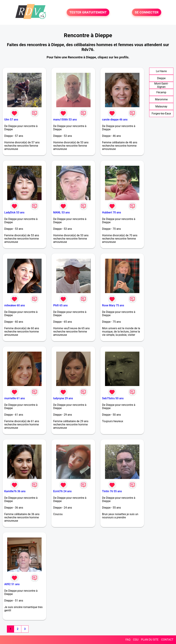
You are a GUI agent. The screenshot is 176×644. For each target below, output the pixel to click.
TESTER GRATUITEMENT (88, 12)
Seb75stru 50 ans (113, 398)
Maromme (161, 99)
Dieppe (161, 78)
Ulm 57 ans (11, 120)
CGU (136, 640)
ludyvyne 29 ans (63, 398)
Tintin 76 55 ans (112, 491)
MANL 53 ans (61, 212)
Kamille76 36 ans (15, 491)
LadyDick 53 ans (14, 212)
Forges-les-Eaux (161, 114)
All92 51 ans (12, 584)
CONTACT (167, 640)
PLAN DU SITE (150, 640)
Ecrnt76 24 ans (62, 491)
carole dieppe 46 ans (115, 120)
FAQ (128, 640)
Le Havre (161, 71)
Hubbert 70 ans (112, 212)
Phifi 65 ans (60, 305)
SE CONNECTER (147, 12)
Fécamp (161, 92)
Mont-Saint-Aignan (161, 85)
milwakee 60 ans (15, 305)
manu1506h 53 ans (65, 120)
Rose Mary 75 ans (113, 305)
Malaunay (161, 106)
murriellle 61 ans (15, 398)
